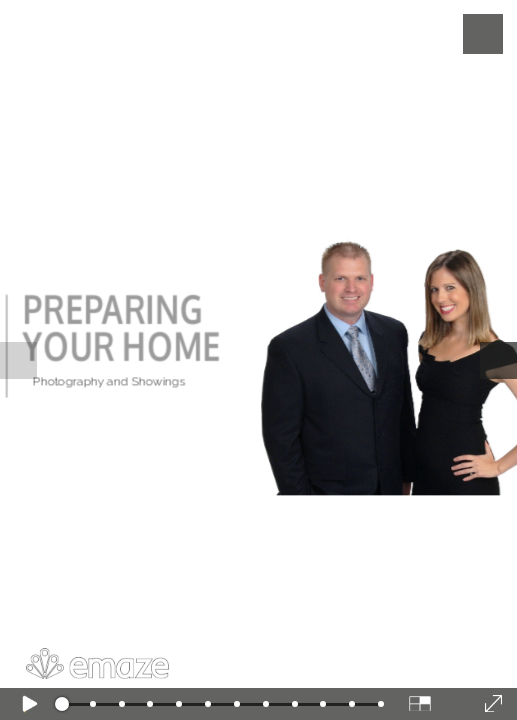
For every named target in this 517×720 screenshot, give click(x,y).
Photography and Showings (109, 381)
